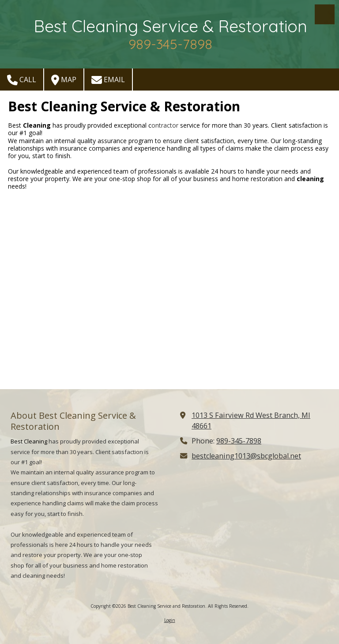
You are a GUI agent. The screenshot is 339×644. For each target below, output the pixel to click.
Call (22, 80)
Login (170, 620)
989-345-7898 (239, 441)
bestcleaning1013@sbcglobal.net (246, 456)
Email (108, 80)
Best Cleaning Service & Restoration (170, 26)
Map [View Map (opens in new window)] (64, 80)
